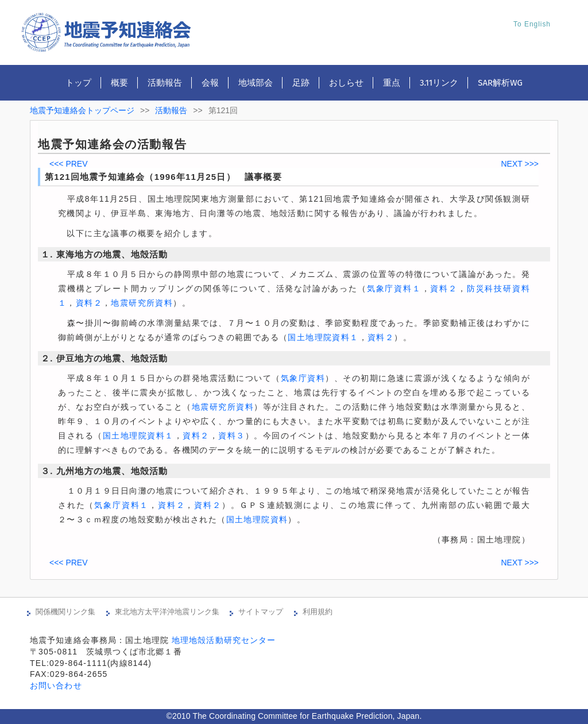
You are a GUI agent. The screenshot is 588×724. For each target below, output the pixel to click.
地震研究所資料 (142, 303)
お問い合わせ (56, 686)
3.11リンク (439, 83)
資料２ (444, 288)
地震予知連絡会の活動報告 (112, 144)
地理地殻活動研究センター (224, 640)
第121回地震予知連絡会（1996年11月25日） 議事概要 (163, 177)
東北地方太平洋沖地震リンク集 (167, 612)
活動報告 (165, 83)
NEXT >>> (520, 164)
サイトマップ (261, 612)
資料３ (232, 436)
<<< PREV (69, 164)
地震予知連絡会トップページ (82, 110)
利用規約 (318, 612)
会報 (210, 83)
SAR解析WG (500, 83)
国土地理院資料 (257, 519)
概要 (119, 83)
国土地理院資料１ (323, 337)
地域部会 (256, 83)
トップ (78, 83)
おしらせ (346, 83)
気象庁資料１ (394, 288)
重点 (392, 83)
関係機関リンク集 (65, 612)
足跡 (301, 83)
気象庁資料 (303, 378)
